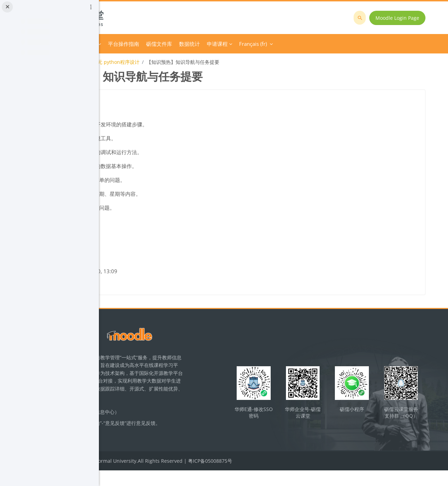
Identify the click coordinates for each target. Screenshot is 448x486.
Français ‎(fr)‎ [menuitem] (347, 44)
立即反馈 (153, 448)
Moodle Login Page (403, 18)
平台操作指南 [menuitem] (217, 44)
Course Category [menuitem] (171, 44)
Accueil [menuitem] (136, 44)
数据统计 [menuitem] (283, 44)
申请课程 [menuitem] (311, 44)
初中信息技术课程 (136, 62)
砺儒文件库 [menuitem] (253, 44)
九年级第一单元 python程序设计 (198, 62)
